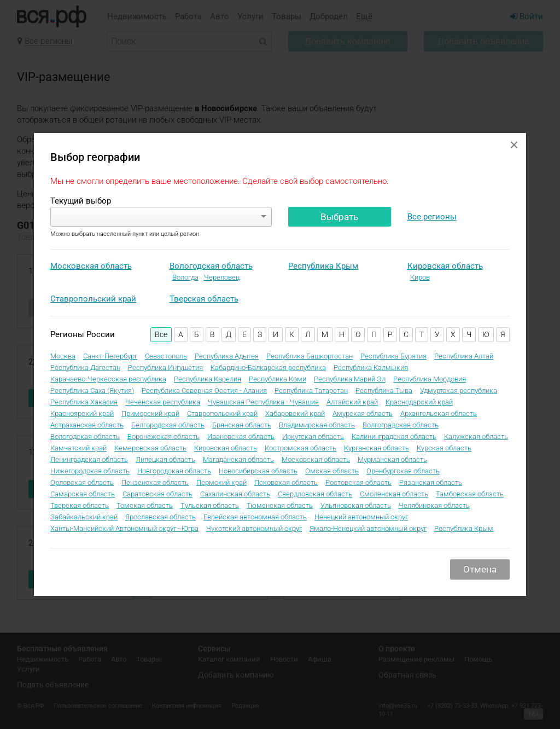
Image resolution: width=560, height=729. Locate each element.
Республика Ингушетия (165, 368)
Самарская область (83, 494)
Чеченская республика (163, 402)
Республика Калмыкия (371, 368)
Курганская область (377, 448)
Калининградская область (394, 436)
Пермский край (221, 482)
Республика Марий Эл (350, 379)
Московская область (91, 266)
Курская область (444, 448)
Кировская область (445, 266)
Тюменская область (280, 505)
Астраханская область (87, 425)
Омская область (332, 471)
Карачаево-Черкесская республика (108, 379)
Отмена (480, 569)
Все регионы (432, 217)
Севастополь (166, 356)
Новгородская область (174, 471)
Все (161, 334)
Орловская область (82, 482)
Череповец (222, 277)
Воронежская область (164, 436)
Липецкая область (165, 459)
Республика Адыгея (227, 356)
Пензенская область (155, 482)
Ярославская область (161, 517)
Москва (63, 356)
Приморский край (150, 413)
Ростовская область (358, 482)
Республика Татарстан (311, 390)
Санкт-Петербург (110, 356)
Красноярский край (82, 413)
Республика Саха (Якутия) (92, 390)
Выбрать (339, 217)
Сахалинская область (235, 494)
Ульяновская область (356, 505)
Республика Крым (323, 266)
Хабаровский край (295, 413)
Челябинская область (434, 505)
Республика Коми (278, 379)
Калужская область (476, 436)
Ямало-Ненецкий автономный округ (368, 528)
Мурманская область (392, 459)
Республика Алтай (464, 356)
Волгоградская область (401, 425)
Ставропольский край (93, 299)
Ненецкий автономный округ (361, 517)
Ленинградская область (89, 459)
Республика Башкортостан (310, 356)
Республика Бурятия (393, 356)
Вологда (185, 277)
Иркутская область (313, 436)
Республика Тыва (384, 390)
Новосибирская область (258, 471)
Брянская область (242, 425)
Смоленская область (394, 494)
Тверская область (204, 299)
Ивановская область (241, 436)
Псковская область (286, 482)
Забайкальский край (84, 517)
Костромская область (301, 448)
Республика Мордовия (430, 379)
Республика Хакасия (84, 402)
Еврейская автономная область (255, 517)
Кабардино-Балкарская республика (268, 368)
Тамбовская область (470, 494)
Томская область (145, 505)
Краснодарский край (419, 402)
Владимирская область (317, 425)
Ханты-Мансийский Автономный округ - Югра (124, 528)
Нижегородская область (90, 471)
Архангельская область (439, 413)
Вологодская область (211, 266)
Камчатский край (78, 448)
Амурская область (363, 413)
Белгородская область (168, 425)
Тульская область (210, 505)
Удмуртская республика (459, 390)
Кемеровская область (150, 448)
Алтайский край (352, 402)
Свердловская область (315, 494)
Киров (420, 277)
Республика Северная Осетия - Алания (204, 390)
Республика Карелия (208, 379)
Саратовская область (157, 494)
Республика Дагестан (85, 368)
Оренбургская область (403, 471)
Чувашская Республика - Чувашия (263, 402)
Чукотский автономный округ (254, 528)
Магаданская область (238, 459)
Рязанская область (431, 482)
